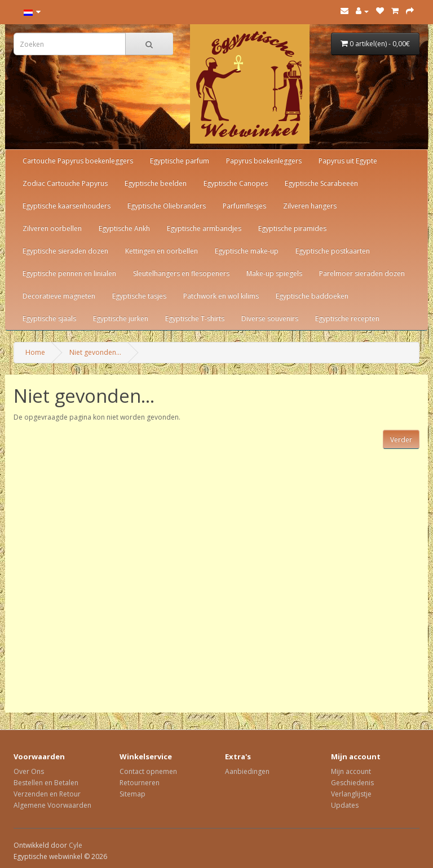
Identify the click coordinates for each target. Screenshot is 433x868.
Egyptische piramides (292, 228)
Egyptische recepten (347, 319)
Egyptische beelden (156, 183)
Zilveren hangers (310, 206)
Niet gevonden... (95, 352)
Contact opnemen (148, 771)
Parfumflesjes (244, 206)
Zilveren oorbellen (52, 228)
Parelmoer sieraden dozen (362, 273)
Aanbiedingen (247, 771)
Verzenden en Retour (47, 794)
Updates (345, 805)
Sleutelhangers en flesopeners (181, 273)
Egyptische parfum (180, 161)
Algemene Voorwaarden (52, 805)
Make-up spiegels (274, 273)
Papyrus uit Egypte (348, 161)
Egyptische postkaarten (333, 251)
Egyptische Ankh (124, 228)
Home (35, 352)
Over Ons (29, 771)
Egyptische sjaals (49, 319)
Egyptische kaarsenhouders (67, 206)
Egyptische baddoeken (312, 296)
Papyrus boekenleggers (264, 161)
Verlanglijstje (351, 794)
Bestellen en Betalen (46, 783)
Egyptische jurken (121, 319)
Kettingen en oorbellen (162, 251)
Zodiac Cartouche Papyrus (65, 183)
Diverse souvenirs (270, 319)
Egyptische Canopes (236, 183)
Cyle (76, 845)
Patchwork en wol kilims (221, 296)
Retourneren (140, 783)
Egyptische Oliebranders (167, 206)
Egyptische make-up (247, 251)
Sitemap (132, 794)
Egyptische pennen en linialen (69, 273)
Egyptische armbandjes (204, 228)
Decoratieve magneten (59, 296)
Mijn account (351, 771)
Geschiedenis (352, 783)
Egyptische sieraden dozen (65, 251)
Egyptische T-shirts (195, 319)
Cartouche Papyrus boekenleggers (78, 161)
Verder (401, 440)
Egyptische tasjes (139, 296)
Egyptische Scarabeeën (321, 183)
